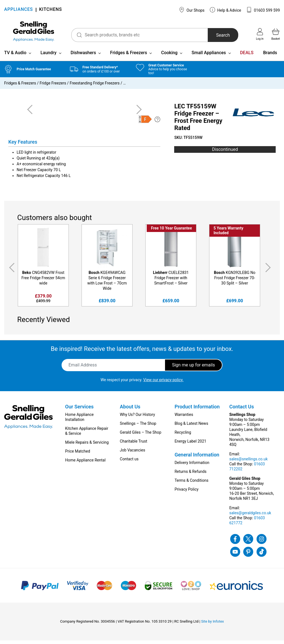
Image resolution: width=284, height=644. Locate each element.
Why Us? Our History (137, 418)
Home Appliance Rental (85, 464)
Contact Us (242, 410)
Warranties (184, 418)
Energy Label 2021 (190, 445)
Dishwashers (83, 56)
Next (269, 271)
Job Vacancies (132, 454)
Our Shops (192, 10)
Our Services (79, 410)
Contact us (129, 463)
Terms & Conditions (191, 484)
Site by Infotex (212, 625)
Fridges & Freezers (129, 56)
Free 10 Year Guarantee (171, 232)
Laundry (49, 56)
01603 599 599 (263, 10)
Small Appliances (209, 56)
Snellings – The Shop (138, 427)
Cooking (169, 56)
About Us (130, 410)
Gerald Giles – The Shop (141, 436)
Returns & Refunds (190, 475)
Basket (276, 34)
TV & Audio (15, 56)
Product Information (197, 410)
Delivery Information (192, 466)
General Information (197, 458)
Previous (11, 271)
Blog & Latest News (191, 427)
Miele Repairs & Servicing (87, 446)
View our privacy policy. (163, 383)
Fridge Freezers (53, 87)
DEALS (247, 56)
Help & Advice (225, 10)
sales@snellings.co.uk (248, 463)
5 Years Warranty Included (228, 234)
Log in (260, 34)
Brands (270, 56)
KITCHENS (50, 10)
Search (219, 35)
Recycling (183, 436)
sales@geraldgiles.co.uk (250, 516)
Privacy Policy (186, 493)
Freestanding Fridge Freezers (95, 87)
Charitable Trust (134, 445)
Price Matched (78, 455)
